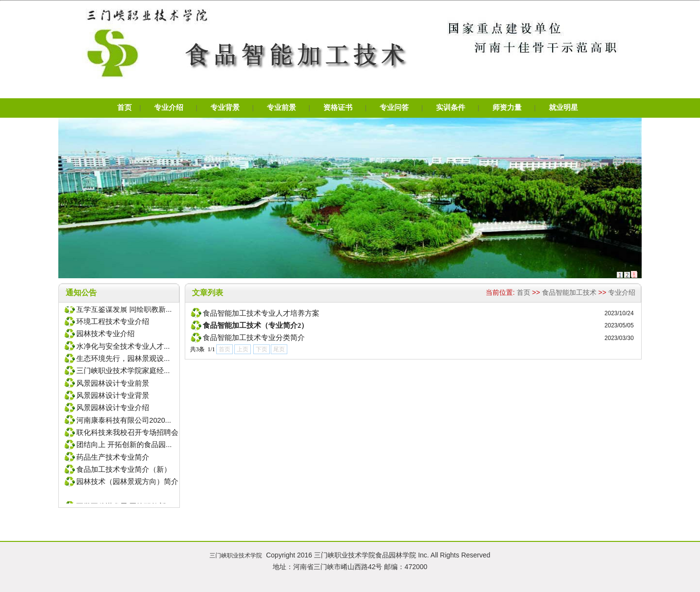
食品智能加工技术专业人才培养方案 (261, 313)
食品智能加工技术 (569, 292)
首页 (524, 292)
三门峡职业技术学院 (236, 556)
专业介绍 (622, 292)
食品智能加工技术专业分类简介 (254, 338)
